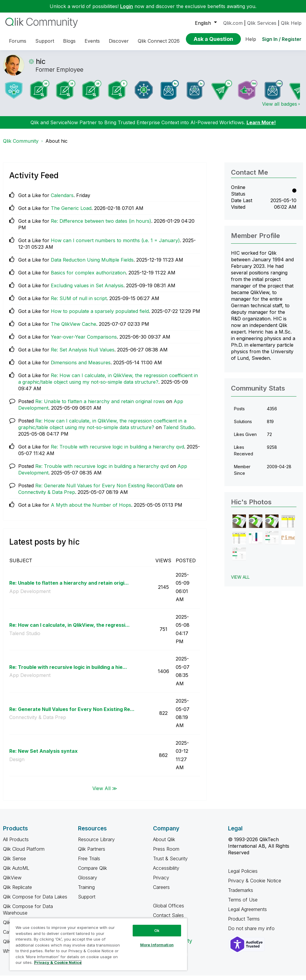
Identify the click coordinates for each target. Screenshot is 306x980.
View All (240, 582)
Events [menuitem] (92, 41)
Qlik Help (291, 23)
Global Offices (169, 910)
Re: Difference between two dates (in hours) (101, 225)
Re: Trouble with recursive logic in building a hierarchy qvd (117, 451)
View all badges (280, 108)
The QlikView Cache (74, 328)
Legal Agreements (247, 914)
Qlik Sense (14, 863)
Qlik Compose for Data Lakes (35, 901)
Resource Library (96, 844)
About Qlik (164, 844)
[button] (239, 526)
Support (87, 901)
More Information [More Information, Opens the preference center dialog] (157, 945)
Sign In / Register (282, 39)
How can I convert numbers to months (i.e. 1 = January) (115, 245)
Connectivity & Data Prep (47, 497)
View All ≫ (105, 792)
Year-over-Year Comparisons (84, 341)
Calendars (62, 200)
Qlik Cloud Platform (24, 853)
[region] (98, 944)
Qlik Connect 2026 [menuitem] (159, 41)
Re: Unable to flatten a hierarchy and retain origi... (69, 587)
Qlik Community (21, 145)
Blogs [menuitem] (69, 41)
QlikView (12, 882)
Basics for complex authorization (88, 277)
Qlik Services (262, 23)
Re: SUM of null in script (79, 303)
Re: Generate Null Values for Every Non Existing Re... (72, 714)
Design (17, 764)
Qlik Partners (92, 853)
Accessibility (166, 873)
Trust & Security (170, 863)
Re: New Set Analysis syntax (43, 755)
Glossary (88, 882)
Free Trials (89, 863)
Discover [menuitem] (119, 41)
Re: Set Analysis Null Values (83, 354)
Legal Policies (243, 875)
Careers (161, 892)
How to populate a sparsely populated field (100, 316)
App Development (30, 596)
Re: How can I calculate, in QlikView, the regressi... (69, 629)
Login (127, 6)
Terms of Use (243, 904)
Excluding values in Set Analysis (87, 290)
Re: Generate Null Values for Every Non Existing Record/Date (105, 490)
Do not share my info (252, 933)
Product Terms (244, 923)
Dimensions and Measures (81, 367)
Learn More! (261, 127)
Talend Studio (179, 432)
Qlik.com (233, 23)
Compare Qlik (92, 873)
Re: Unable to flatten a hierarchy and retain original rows (100, 406)
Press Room (166, 853)
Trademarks (241, 895)
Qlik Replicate (17, 892)
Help (251, 39)
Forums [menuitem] (18, 41)
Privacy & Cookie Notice (255, 885)
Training (86, 892)
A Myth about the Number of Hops (91, 509)
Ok (157, 930)
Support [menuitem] (45, 41)
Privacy (161, 882)
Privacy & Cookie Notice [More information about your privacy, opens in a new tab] (58, 962)
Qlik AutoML (16, 873)
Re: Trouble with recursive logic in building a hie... (68, 672)
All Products (16, 844)
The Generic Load (71, 213)
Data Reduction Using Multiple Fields (92, 264)
